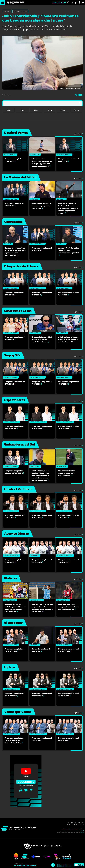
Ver (78, 134)
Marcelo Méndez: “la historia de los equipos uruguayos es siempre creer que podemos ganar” (68, 208)
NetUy (82, 832)
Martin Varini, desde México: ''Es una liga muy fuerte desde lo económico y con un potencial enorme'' (41, 476)
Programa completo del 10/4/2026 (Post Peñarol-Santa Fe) (15, 740)
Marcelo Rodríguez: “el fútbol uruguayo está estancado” (41, 206)
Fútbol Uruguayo (20, 11)
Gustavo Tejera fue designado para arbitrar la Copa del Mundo (69, 607)
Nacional (7, 11)
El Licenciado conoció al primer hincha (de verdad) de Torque (42, 339)
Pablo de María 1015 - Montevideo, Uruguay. (73, 830)
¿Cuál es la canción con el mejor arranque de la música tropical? (68, 339)
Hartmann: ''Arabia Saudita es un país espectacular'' (67, 473)
